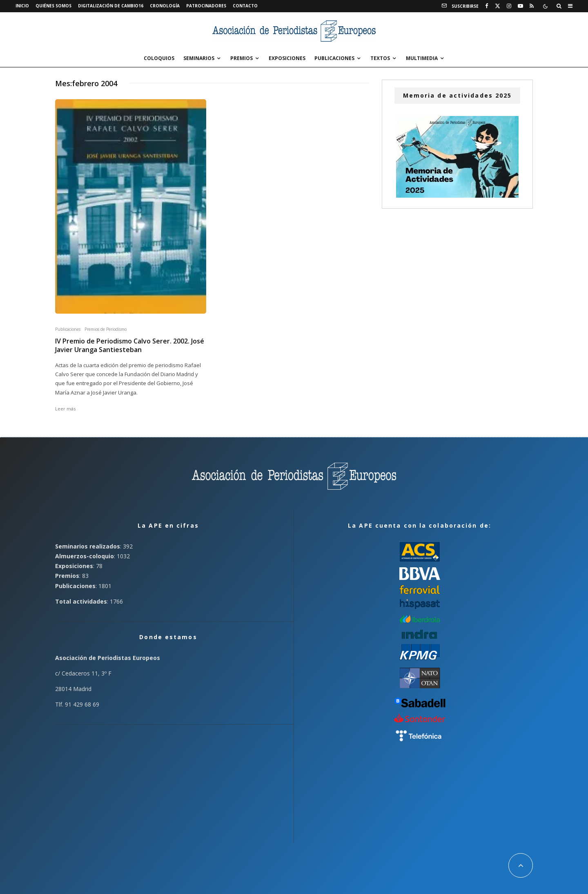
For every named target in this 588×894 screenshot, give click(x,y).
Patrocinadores (206, 6)
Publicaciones (334, 58)
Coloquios (159, 58)
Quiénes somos (53, 6)
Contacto (245, 6)
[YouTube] (520, 6)
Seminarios (199, 58)
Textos (380, 58)
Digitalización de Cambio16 (111, 6)
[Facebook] (487, 6)
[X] (498, 6)
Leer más (65, 409)
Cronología (165, 6)
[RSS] (532, 6)
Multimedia (422, 58)
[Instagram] (509, 6)
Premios (242, 58)
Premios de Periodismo (106, 329)
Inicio (22, 6)
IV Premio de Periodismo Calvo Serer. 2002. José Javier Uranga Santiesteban (130, 346)
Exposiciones (287, 58)
